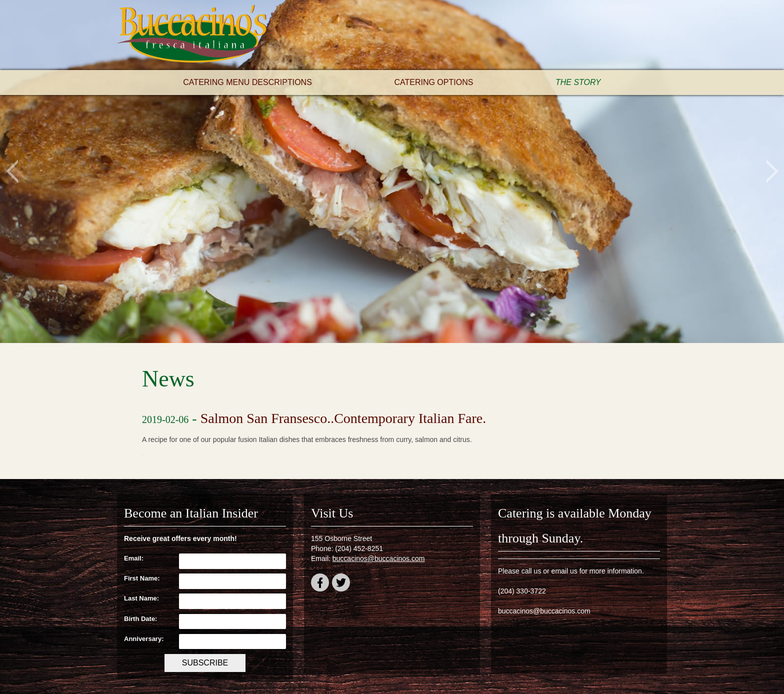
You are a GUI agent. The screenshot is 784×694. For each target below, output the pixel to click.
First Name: (142, 578)
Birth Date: (140, 619)
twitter (341, 584)
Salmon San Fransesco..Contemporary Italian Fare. (343, 418)
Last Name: (141, 598)
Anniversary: (144, 639)
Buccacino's (192, 35)
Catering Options (433, 82)
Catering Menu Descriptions (247, 82)
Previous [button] (12, 171)
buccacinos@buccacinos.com (379, 558)
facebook (320, 584)
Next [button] (772, 171)
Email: (134, 558)
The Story (578, 82)
